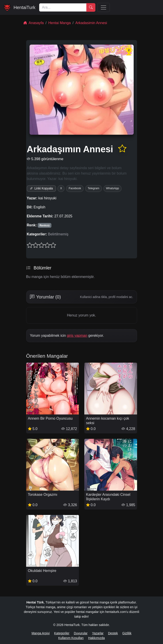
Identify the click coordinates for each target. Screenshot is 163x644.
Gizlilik (127, 633)
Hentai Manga (60, 23)
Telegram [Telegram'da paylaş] (93, 188)
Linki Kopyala (41, 188)
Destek (113, 633)
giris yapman (77, 336)
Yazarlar (98, 633)
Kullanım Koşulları (71, 638)
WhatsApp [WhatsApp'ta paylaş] (112, 188)
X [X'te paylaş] (61, 188)
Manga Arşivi (41, 633)
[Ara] (63, 7)
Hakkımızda (96, 638)
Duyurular (81, 633)
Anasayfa (34, 23)
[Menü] (103, 7)
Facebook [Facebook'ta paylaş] (75, 188)
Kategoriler (62, 633)
